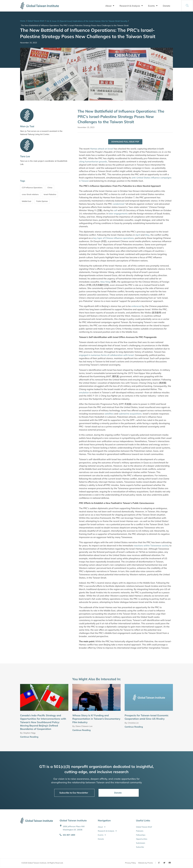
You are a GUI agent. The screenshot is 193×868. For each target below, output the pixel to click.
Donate (167, 6)
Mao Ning (105, 282)
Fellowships (141, 835)
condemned (119, 204)
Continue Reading (29, 737)
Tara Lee (25, 156)
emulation (84, 393)
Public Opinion (42, 201)
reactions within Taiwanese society (151, 546)
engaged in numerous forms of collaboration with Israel (106, 355)
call (115, 211)
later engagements (118, 214)
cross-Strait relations (30, 194)
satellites (109, 414)
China (50, 188)
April (138, 235)
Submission (141, 843)
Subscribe (140, 847)
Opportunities (142, 839)
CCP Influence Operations (32, 188)
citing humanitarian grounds (93, 162)
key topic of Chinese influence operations (114, 238)
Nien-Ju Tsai (27, 126)
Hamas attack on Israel (102, 149)
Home (23, 21)
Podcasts (140, 831)
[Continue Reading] (67, 737)
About (110, 6)
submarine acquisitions (130, 414)
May (147, 235)
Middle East (27, 201)
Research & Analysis (131, 6)
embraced (136, 306)
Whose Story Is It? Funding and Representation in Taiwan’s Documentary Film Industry (96, 719)
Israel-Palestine (50, 194)
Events (153, 6)
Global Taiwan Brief (36, 21)
